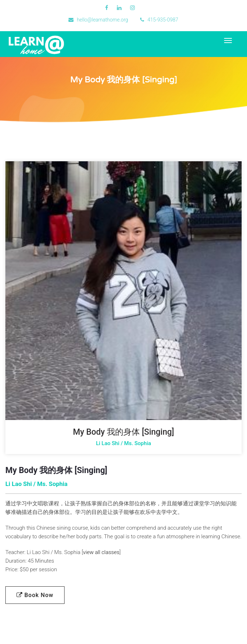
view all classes (101, 552)
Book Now (35, 595)
